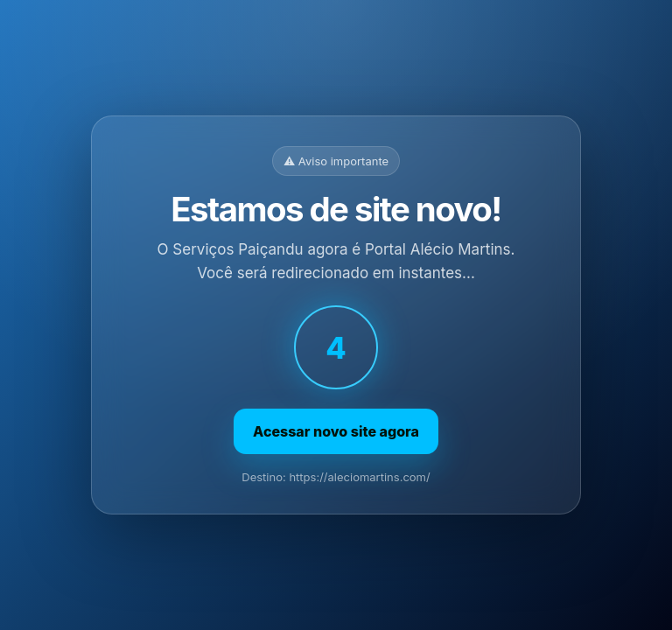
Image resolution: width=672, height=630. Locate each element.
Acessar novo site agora (336, 431)
